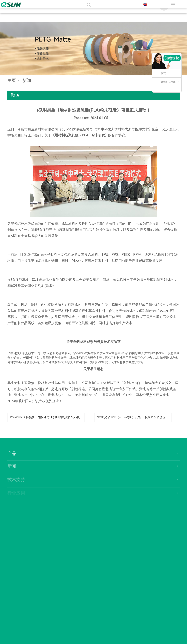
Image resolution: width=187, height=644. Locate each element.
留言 (164, 73)
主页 (12, 80)
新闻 (27, 80)
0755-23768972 (170, 82)
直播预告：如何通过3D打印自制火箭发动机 (51, 417)
